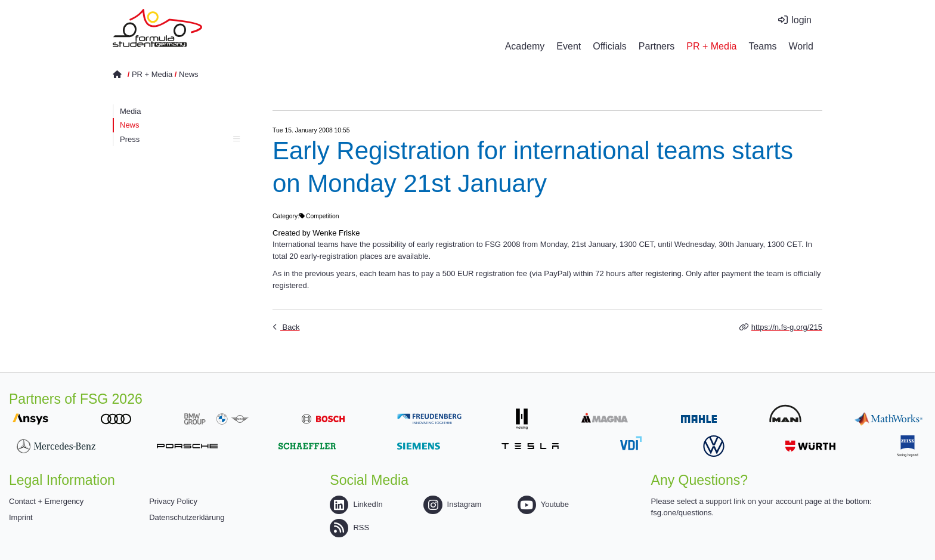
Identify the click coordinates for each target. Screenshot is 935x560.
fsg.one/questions (682, 513)
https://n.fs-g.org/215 (787, 327)
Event (569, 46)
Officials (610, 46)
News (189, 74)
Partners (657, 46)
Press (180, 139)
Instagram (452, 504)
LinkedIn (356, 504)
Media (130, 111)
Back (290, 327)
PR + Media (711, 46)
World (801, 46)
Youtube (543, 504)
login (801, 20)
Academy (525, 46)
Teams (762, 46)
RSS (349, 527)
